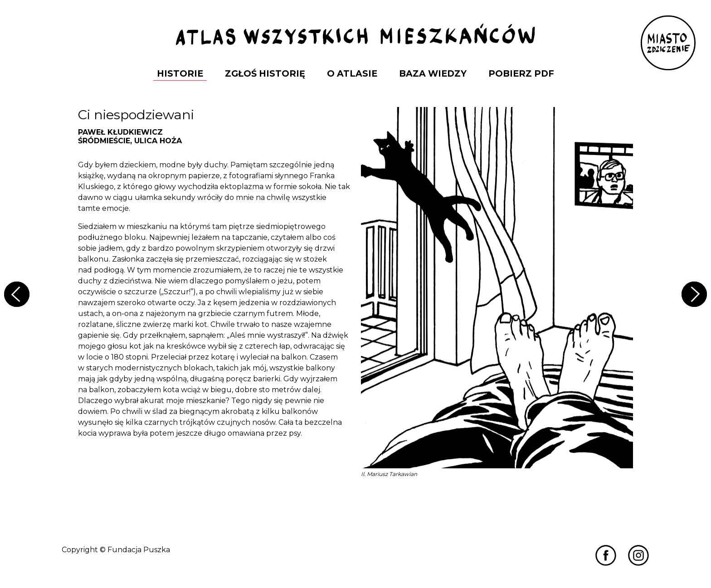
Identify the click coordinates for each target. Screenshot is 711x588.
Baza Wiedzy (433, 73)
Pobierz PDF (521, 73)
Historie (180, 73)
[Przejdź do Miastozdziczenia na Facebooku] (606, 555)
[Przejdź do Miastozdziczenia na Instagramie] (638, 555)
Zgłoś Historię (265, 73)
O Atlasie (352, 73)
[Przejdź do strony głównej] (355, 35)
